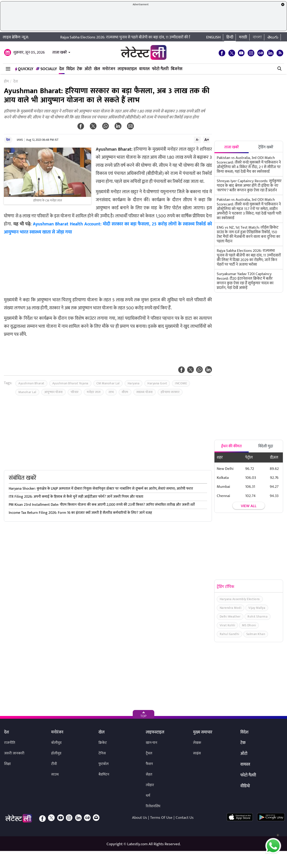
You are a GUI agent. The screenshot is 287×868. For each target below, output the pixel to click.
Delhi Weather (230, 617)
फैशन (149, 764)
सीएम (125, 392)
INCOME (181, 383)
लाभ (111, 392)
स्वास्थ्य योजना (145, 392)
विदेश (70, 69)
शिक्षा (7, 764)
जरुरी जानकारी (14, 753)
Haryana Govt (157, 383)
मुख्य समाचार (203, 733)
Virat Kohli (227, 625)
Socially (46, 69)
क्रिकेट (103, 743)
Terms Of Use (161, 818)
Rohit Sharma (257, 617)
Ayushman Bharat (31, 383)
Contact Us (185, 818)
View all (249, 506)
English (213, 37)
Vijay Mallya (257, 608)
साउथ (55, 775)
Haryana (134, 383)
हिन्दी (230, 37)
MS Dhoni (249, 625)
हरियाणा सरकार (170, 392)
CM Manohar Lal (108, 383)
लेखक (197, 743)
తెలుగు (273, 37)
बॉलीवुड (56, 743)
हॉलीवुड (56, 753)
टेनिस (102, 753)
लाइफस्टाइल (127, 69)
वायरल (144, 69)
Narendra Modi (231, 608)
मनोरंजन (109, 69)
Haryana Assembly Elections (240, 599)
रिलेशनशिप (153, 806)
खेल (97, 69)
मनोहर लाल (94, 392)
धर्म (148, 796)
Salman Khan (256, 634)
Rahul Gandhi (229, 634)
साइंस (197, 753)
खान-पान (152, 743)
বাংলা (257, 37)
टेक (80, 69)
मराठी (243, 37)
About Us (139, 818)
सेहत (149, 775)
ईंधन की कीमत (231, 446)
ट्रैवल (149, 753)
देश (62, 69)
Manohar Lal (27, 392)
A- (197, 140)
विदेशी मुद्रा (266, 446)
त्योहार (150, 785)
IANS (20, 140)
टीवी (54, 764)
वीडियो (245, 786)
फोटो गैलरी (160, 69)
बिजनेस (177, 69)
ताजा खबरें (60, 52)
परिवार (75, 392)
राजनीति (10, 743)
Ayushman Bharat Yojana (70, 383)
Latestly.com (137, 844)
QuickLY (24, 69)
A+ (207, 140)
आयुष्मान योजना (53, 392)
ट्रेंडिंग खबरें (266, 147)
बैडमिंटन (104, 775)
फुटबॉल (104, 764)
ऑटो (88, 69)
